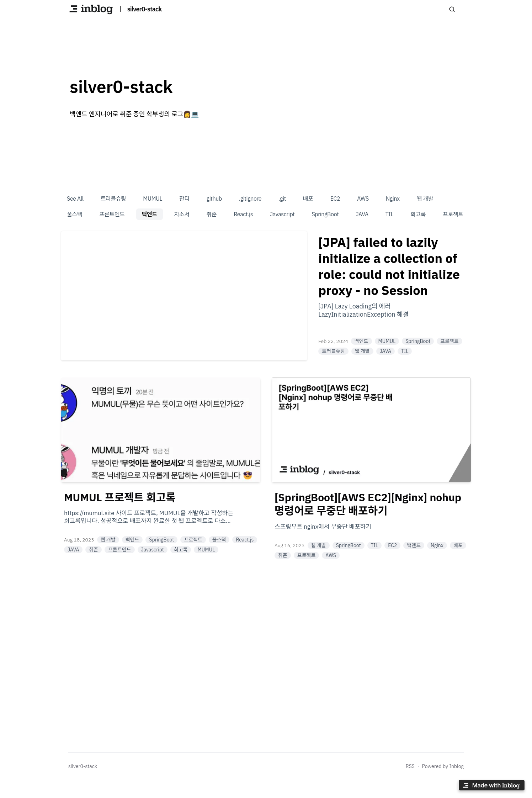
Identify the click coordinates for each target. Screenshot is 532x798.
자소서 (182, 214)
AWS (363, 199)
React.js (243, 214)
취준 (212, 214)
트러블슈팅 (113, 199)
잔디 (184, 199)
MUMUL (153, 199)
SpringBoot (325, 214)
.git (282, 199)
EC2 (335, 199)
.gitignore (250, 199)
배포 (308, 199)
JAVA (362, 214)
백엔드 (150, 214)
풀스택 (75, 214)
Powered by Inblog (443, 766)
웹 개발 (425, 199)
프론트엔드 (112, 214)
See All (75, 199)
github (214, 199)
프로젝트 (453, 214)
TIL (389, 214)
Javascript (282, 214)
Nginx (393, 199)
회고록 (418, 214)
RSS (410, 766)
